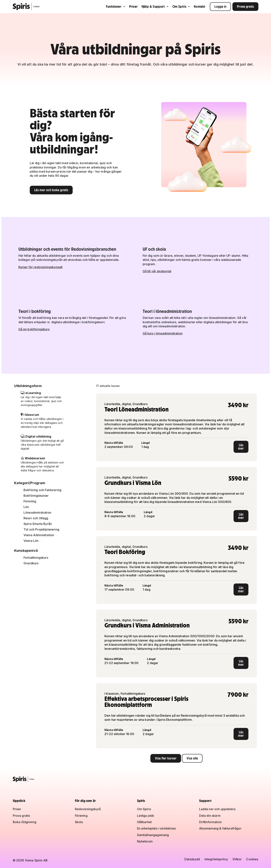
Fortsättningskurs (36, 558)
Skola (79, 822)
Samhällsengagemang (153, 835)
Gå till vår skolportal (157, 271)
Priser (133, 6)
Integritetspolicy (216, 859)
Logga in (220, 6)
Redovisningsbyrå (88, 809)
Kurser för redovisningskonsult (41, 267)
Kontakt (199, 6)
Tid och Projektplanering (41, 529)
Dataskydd (192, 859)
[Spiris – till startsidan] (136, 779)
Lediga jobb (146, 816)
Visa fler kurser (166, 758)
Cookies (252, 859)
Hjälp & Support (155, 6)
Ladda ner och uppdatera (217, 809)
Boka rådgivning (25, 822)
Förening (30, 501)
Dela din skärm (210, 816)
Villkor (237, 859)
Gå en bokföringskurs (34, 329)
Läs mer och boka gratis (51, 190)
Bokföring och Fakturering (42, 490)
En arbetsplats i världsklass (156, 828)
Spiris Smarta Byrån (38, 524)
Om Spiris (181, 6)
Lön (26, 507)
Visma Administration (39, 535)
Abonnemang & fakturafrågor (220, 828)
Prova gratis (245, 6)
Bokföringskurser (36, 496)
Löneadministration (37, 512)
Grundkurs (31, 563)
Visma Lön (31, 541)
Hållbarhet (144, 822)
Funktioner (116, 6)
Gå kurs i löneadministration (163, 333)
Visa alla (192, 758)
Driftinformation (210, 822)
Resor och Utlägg (36, 518)
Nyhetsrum (145, 841)
